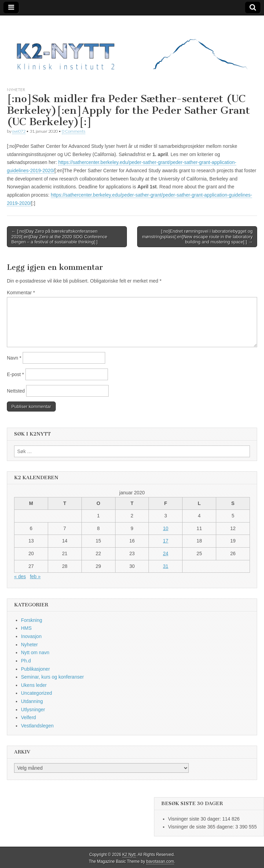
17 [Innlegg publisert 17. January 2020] (166, 541)
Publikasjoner (35, 669)
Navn (14, 358)
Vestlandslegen (37, 726)
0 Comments (74, 131)
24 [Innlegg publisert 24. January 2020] (166, 553)
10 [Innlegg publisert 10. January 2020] (166, 528)
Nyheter (16, 90)
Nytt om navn (35, 652)
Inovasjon (31, 636)
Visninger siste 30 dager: (195, 819)
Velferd (29, 717)
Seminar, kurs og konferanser (52, 677)
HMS (26, 628)
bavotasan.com (160, 861)
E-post (15, 374)
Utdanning (32, 701)
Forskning (31, 620)
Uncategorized (36, 693)
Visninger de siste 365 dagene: (202, 827)
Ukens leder (34, 685)
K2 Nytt (129, 855)
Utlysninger (33, 710)
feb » (35, 576)
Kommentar (21, 293)
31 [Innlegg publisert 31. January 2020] (166, 566)
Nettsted (16, 391)
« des (20, 576)
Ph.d (26, 661)
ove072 (19, 131)
